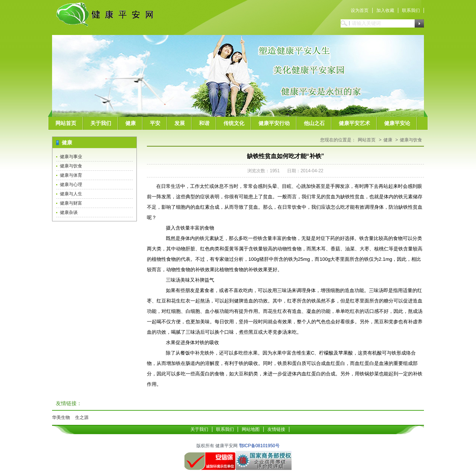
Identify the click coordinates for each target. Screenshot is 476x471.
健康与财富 (71, 203)
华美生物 (61, 417)
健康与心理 (71, 185)
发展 (180, 123)
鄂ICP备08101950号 (259, 446)
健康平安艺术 (354, 123)
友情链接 (276, 429)
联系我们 (411, 10)
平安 (155, 123)
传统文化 (234, 123)
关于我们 (101, 123)
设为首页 (360, 10)
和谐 (204, 123)
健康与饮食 (71, 166)
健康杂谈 (69, 212)
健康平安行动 (274, 123)
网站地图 (251, 429)
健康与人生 (71, 194)
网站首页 (66, 123)
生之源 (82, 417)
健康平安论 (397, 123)
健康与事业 (71, 157)
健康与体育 (71, 175)
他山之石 (314, 123)
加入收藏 (385, 10)
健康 (131, 123)
